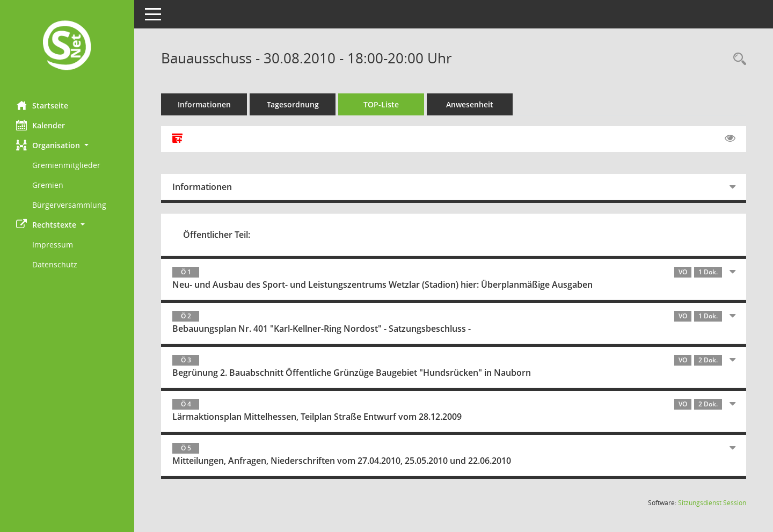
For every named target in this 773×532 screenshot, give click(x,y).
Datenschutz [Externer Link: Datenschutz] (55, 264)
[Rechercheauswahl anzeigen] (737, 59)
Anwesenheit (470, 104)
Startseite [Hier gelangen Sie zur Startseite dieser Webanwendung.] (42, 105)
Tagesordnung (293, 104)
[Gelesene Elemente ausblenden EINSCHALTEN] (730, 139)
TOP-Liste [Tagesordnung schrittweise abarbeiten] (381, 104)
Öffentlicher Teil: (217, 235)
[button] (67, 145)
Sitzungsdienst (712, 503)
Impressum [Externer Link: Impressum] (53, 245)
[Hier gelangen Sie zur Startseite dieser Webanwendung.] (67, 46)
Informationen (204, 104)
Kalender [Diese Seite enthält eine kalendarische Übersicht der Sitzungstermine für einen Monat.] (41, 125)
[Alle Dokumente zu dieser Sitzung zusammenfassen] (177, 139)
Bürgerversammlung (69, 205)
